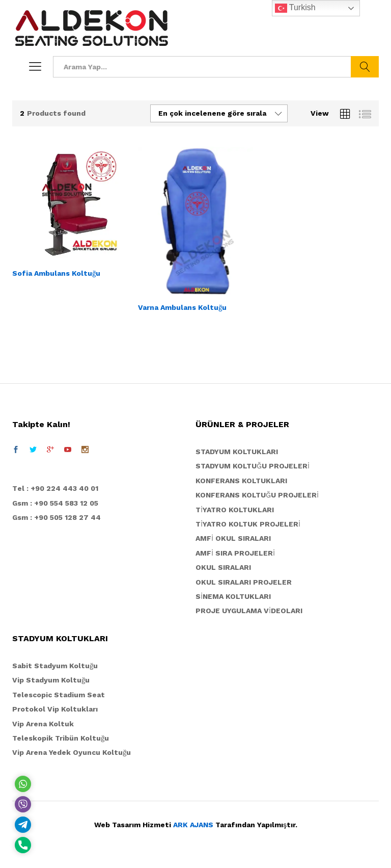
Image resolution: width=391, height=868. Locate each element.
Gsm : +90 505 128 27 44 (57, 517)
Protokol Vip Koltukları (55, 709)
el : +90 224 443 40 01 (58, 488)
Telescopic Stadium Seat (59, 695)
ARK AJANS (193, 825)
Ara (365, 67)
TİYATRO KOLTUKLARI (235, 510)
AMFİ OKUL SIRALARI (233, 538)
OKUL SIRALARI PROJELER (244, 582)
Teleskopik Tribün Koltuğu (61, 738)
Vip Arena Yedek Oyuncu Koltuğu (72, 752)
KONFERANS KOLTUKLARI (241, 481)
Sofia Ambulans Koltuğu (56, 273)
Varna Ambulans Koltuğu (182, 307)
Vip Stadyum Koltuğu (51, 680)
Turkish (295, 8)
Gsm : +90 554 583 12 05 (55, 503)
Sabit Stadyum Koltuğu (55, 666)
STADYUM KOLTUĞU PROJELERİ (253, 466)
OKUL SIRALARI (223, 567)
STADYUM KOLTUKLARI (237, 452)
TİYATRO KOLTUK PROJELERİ (248, 524)
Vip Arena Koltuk (43, 724)
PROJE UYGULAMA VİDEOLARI (249, 611)
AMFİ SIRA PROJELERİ (235, 553)
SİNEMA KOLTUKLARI (233, 596)
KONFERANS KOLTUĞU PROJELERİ (257, 495)
